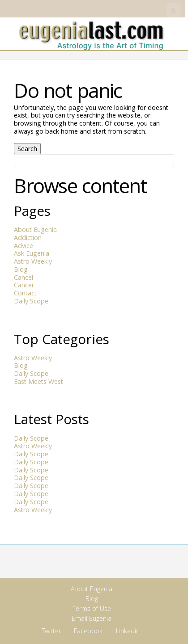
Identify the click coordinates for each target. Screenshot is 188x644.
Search (27, 149)
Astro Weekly (33, 261)
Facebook (145, 10)
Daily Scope (31, 301)
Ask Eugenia (32, 253)
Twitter (131, 10)
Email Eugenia (92, 618)
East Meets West (38, 381)
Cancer (24, 285)
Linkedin (159, 10)
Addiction (28, 238)
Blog (21, 269)
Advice (23, 246)
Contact (25, 293)
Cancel (23, 277)
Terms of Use (92, 608)
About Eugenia (35, 229)
